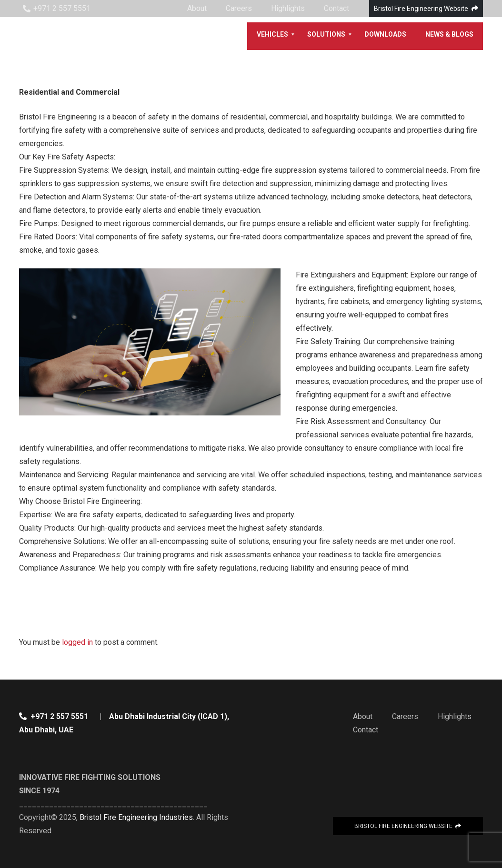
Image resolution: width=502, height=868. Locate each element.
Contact (366, 730)
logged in (77, 642)
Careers (405, 716)
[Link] (54, 36)
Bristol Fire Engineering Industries (136, 817)
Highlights (455, 716)
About (363, 716)
